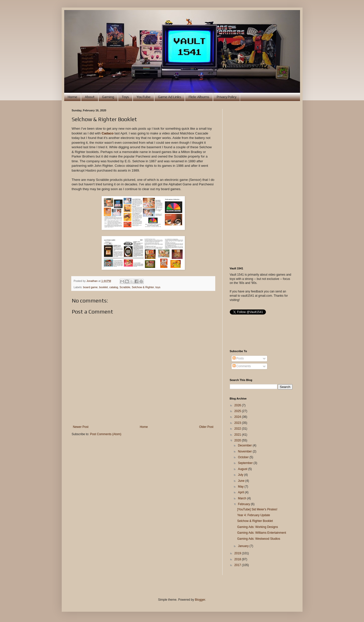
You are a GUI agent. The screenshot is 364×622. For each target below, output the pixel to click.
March (242, 498)
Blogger (200, 600)
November (245, 451)
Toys (125, 97)
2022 (238, 429)
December (245, 445)
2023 (238, 423)
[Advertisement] (261, 184)
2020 (238, 440)
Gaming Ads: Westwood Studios (259, 539)
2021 (238, 435)
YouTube (143, 97)
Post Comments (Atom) (106, 434)
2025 (238, 411)
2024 (238, 417)
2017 (238, 565)
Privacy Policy (227, 97)
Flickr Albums (199, 97)
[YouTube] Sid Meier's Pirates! (257, 509)
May (241, 487)
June (241, 481)
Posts (238, 358)
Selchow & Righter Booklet (255, 521)
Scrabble (125, 287)
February (244, 504)
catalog (114, 287)
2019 (238, 553)
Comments (242, 366)
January (244, 546)
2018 (238, 559)
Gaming (108, 97)
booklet (103, 287)
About (90, 97)
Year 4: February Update (253, 515)
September (246, 463)
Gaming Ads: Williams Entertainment (262, 533)
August (243, 469)
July (241, 475)
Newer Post (81, 427)
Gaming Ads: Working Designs (258, 527)
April (241, 492)
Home (72, 97)
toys (158, 287)
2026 (238, 405)
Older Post (206, 427)
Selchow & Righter (143, 287)
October (244, 457)
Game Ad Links (170, 97)
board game (90, 287)
